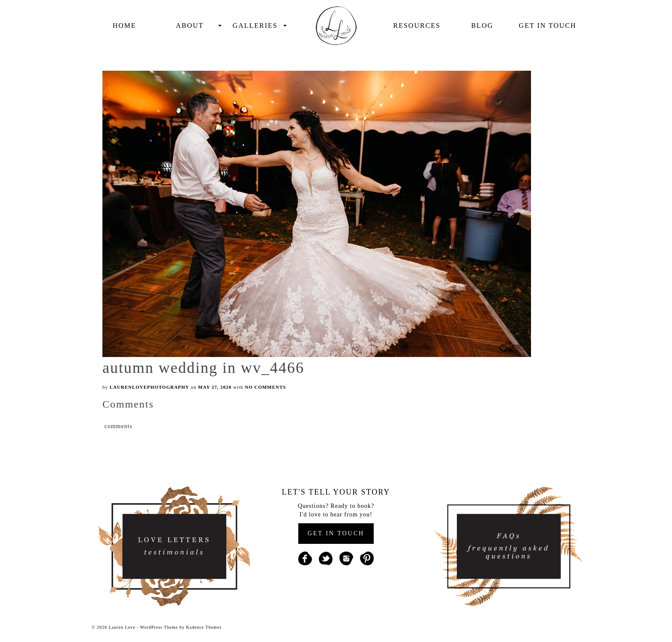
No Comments (265, 387)
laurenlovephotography (150, 387)
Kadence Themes (204, 627)
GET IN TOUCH (336, 533)
